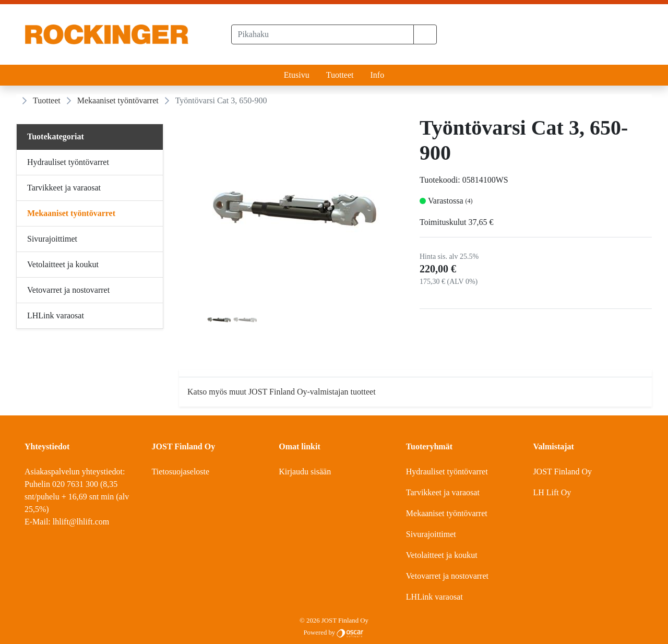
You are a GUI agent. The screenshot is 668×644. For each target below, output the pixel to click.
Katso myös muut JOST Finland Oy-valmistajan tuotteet (282, 392)
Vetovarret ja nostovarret (447, 576)
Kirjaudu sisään (305, 472)
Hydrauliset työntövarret (447, 472)
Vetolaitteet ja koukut (442, 555)
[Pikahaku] (323, 34)
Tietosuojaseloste (181, 472)
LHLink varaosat (434, 597)
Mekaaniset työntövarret (118, 100)
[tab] (219, 321)
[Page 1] (219, 321)
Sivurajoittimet (431, 534)
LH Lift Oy (552, 492)
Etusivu (297, 75)
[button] (425, 34)
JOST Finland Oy (562, 472)
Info (377, 75)
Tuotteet (340, 75)
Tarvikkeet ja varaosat (443, 492)
